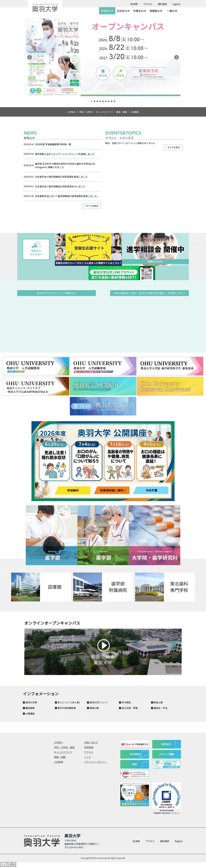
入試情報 (141, 113)
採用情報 (89, 749)
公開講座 (29, 715)
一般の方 (172, 11)
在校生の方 (123, 11)
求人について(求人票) (67, 704)
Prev (29, 57)
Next (177, 57)
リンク (88, 759)
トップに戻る (8, 866)
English (176, 4)
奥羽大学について (97, 704)
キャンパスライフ (104, 113)
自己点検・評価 (128, 709)
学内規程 (125, 704)
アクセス (148, 4)
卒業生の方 (140, 11)
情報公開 (93, 709)
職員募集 (29, 709)
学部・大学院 (82, 113)
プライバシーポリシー (96, 763)
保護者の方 (156, 11)
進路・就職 (125, 113)
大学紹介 (65, 113)
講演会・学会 (159, 709)
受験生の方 (107, 11)
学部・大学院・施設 (64, 749)
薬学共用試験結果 (65, 709)
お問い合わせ (91, 744)
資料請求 (163, 4)
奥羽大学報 (30, 704)
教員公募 (157, 704)
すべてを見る (92, 207)
